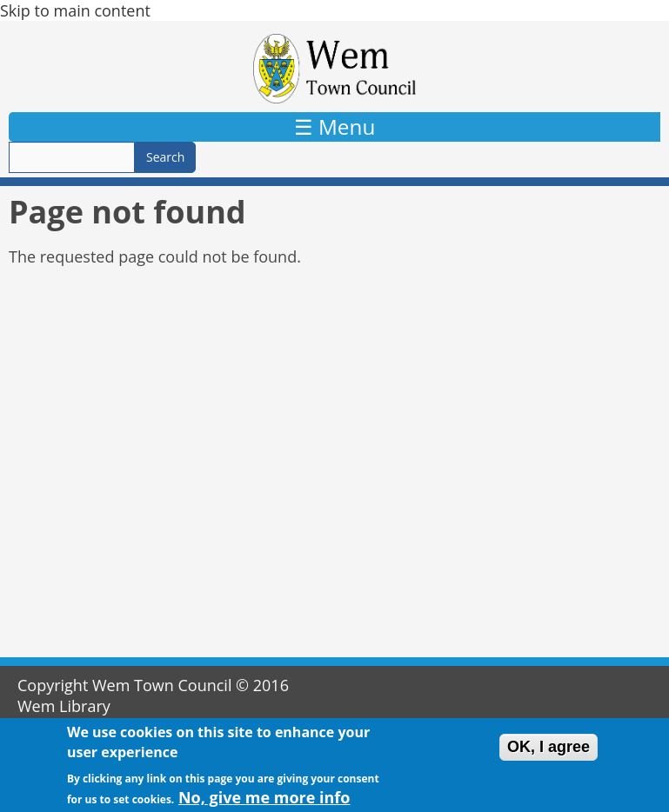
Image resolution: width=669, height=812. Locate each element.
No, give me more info (264, 800)
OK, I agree (549, 750)
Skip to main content (75, 10)
